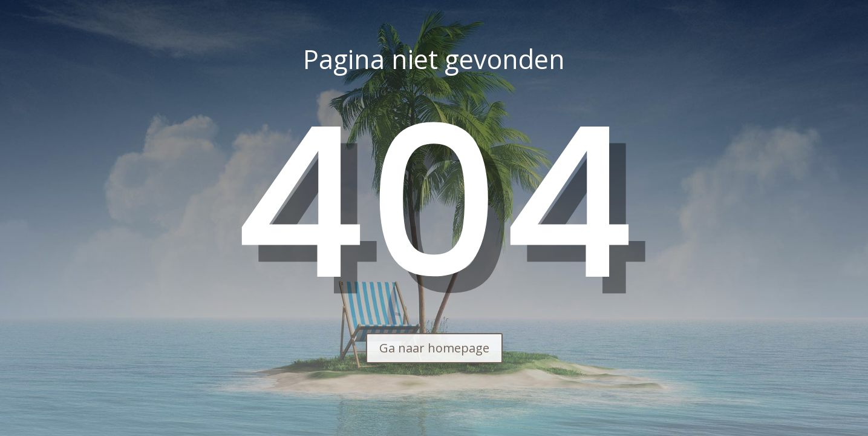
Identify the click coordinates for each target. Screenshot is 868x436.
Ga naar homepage (434, 348)
